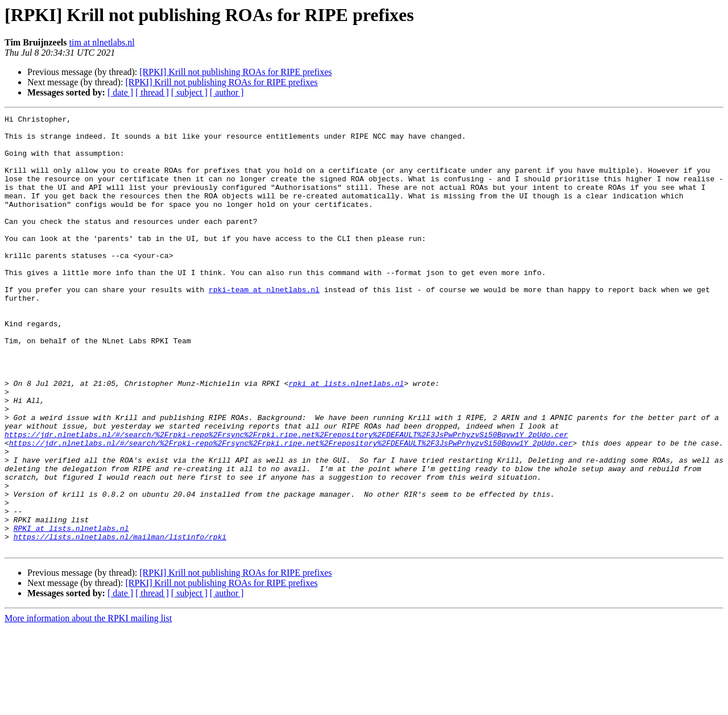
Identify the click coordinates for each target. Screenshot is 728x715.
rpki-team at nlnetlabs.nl (264, 325)
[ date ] (120, 92)
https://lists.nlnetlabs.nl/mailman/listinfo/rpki (120, 622)
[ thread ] (152, 92)
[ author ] (227, 92)
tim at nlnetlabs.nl (102, 42)
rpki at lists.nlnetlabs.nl (346, 438)
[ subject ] (189, 92)
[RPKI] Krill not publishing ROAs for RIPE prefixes (235, 72)
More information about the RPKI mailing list (88, 705)
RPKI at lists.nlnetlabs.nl (71, 612)
